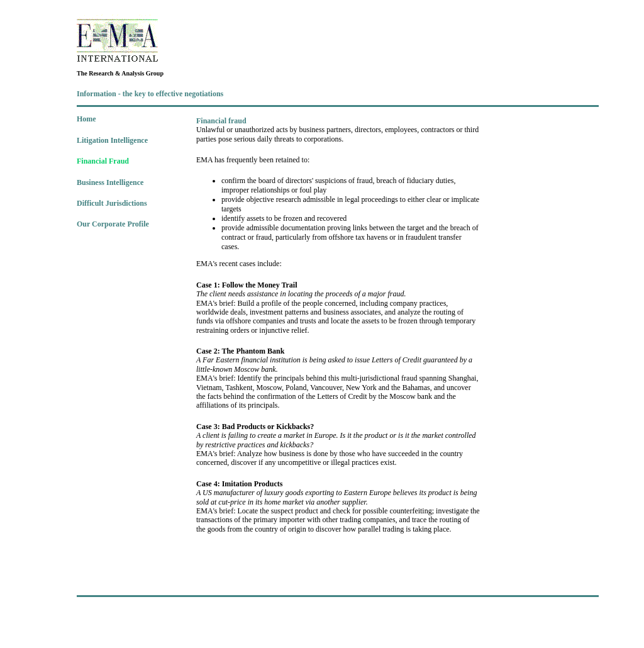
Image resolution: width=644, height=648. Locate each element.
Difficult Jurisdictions (112, 203)
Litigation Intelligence (112, 140)
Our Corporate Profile (113, 224)
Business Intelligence (110, 182)
